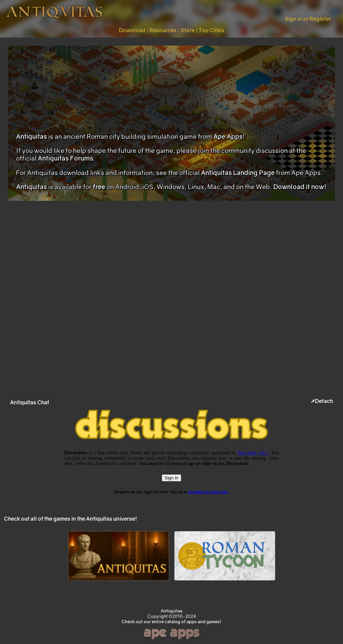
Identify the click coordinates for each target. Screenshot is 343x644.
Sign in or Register (308, 19)
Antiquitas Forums (65, 158)
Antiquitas (31, 136)
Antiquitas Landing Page (238, 172)
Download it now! (300, 187)
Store (188, 30)
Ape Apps (228, 136)
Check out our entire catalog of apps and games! (171, 622)
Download (132, 30)
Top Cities (212, 30)
